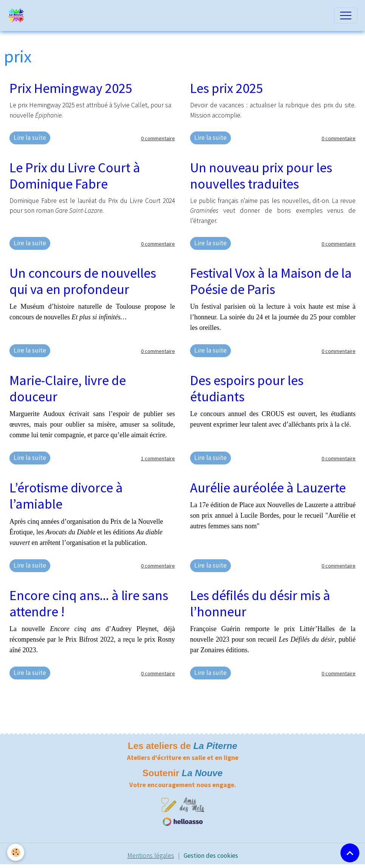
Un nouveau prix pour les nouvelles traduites (261, 176)
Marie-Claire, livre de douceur (68, 388)
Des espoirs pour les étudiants (247, 388)
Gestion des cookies (211, 856)
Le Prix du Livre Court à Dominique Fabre (75, 176)
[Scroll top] (350, 853)
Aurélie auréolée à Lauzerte (268, 488)
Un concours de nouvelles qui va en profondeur (83, 281)
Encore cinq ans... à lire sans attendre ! (89, 603)
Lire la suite (30, 138)
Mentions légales (151, 856)
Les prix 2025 (227, 88)
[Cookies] (16, 852)
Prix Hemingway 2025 (71, 88)
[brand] (18, 15)
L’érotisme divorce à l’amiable (66, 496)
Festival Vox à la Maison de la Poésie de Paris (271, 281)
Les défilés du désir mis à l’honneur (260, 603)
